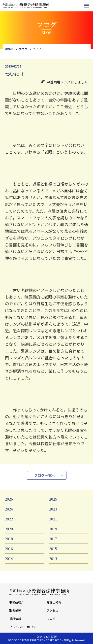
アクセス (52, 610)
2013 (53, 559)
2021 (53, 519)
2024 (9, 509)
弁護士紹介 (54, 602)
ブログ (51, 619)
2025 (53, 499)
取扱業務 (15, 610)
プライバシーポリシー (24, 627)
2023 (53, 509)
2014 (9, 559)
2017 (53, 539)
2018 (9, 539)
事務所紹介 (17, 602)
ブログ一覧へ (45, 475)
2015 (53, 549)
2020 (9, 529)
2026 (9, 499)
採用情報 (15, 619)
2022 (9, 519)
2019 (53, 529)
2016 (9, 549)
